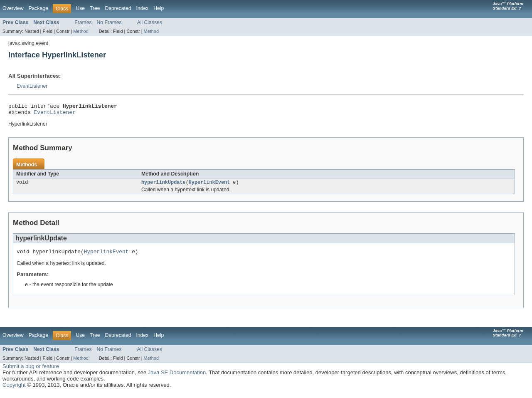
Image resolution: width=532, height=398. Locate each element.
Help (159, 8)
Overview (13, 8)
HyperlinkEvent (209, 185)
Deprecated (118, 8)
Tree (95, 8)
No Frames (109, 22)
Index (142, 8)
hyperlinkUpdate (164, 185)
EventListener (32, 86)
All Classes (150, 22)
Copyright (14, 390)
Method (81, 31)
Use (80, 8)
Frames (83, 22)
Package (38, 8)
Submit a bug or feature (31, 371)
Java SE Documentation (177, 377)
